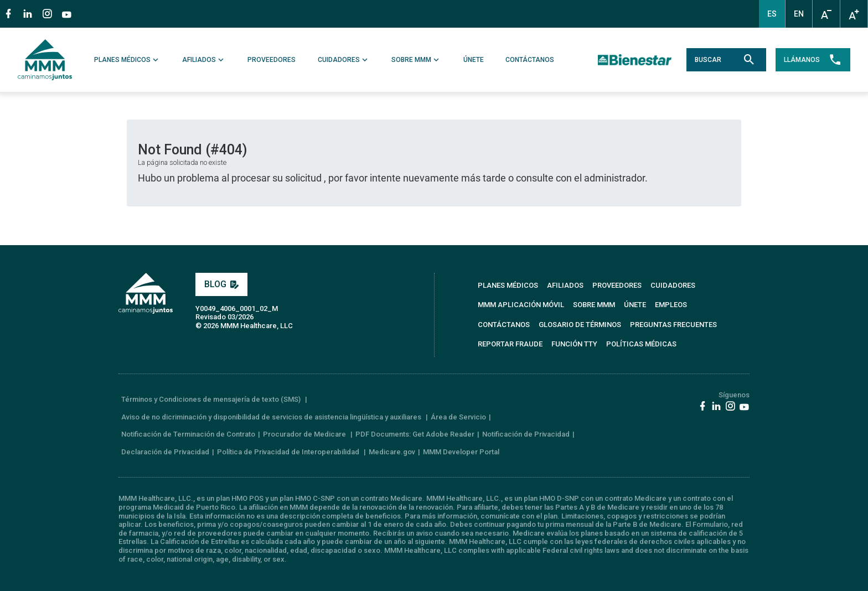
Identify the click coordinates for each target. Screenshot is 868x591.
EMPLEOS (671, 305)
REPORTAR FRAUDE (510, 344)
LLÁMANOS (813, 60)
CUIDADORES (344, 60)
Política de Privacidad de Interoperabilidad (289, 452)
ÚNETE (474, 60)
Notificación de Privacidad (526, 434)
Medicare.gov (392, 452)
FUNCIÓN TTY (574, 344)
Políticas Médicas (641, 344)
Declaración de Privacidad (165, 452)
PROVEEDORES (272, 60)
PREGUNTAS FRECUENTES (673, 325)
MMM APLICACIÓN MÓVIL (521, 305)
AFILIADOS (204, 60)
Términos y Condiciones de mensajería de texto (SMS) (212, 399)
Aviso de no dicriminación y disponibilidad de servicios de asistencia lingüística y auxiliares (272, 417)
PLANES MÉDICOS (127, 60)
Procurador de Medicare (305, 434)
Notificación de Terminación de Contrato (188, 434)
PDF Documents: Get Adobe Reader (415, 434)
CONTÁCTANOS (530, 60)
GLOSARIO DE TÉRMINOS (580, 325)
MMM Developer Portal (461, 452)
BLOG (221, 284)
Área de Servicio (458, 417)
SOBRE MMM (416, 60)
